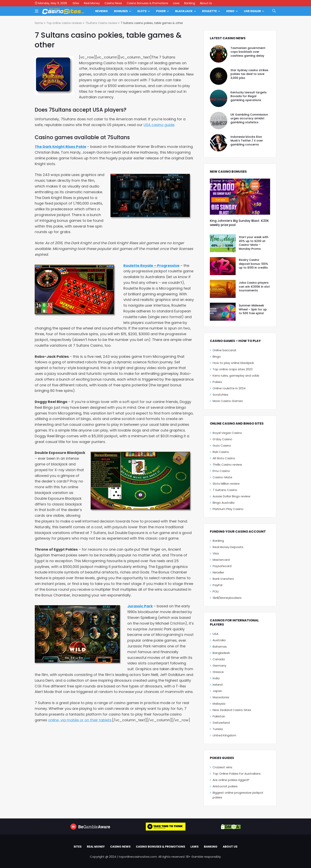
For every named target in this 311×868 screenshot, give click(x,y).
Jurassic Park (140, 606)
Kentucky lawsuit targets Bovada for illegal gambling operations (249, 96)
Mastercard (221, 560)
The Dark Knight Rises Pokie (60, 147)
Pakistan (219, 716)
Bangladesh (221, 653)
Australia (219, 640)
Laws (176, 3)
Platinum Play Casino (228, 509)
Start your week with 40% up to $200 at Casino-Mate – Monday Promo (254, 243)
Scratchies (220, 395)
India (216, 678)
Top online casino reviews (64, 23)
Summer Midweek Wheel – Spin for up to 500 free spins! (253, 309)
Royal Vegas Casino (227, 433)
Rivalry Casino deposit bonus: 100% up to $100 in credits (253, 264)
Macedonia (221, 697)
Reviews (101, 11)
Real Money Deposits (228, 547)
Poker (161, 11)
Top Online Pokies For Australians (237, 774)
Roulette (209, 11)
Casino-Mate (222, 477)
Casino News (113, 3)
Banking (190, 3)
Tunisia (218, 729)
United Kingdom (224, 735)
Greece (218, 672)
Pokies (217, 382)
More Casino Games (228, 401)
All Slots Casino (224, 458)
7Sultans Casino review (101, 23)
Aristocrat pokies (225, 786)
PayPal (217, 585)
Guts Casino (222, 445)
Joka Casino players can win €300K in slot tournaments (254, 287)
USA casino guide (159, 125)
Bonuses (121, 11)
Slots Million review (226, 484)
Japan (217, 691)
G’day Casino (222, 439)
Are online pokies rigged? (231, 780)
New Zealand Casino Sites (232, 710)
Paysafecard (222, 566)
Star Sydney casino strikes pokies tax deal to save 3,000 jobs (249, 74)
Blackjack (184, 11)
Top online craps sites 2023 (233, 369)
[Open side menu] (36, 11)
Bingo (217, 356)
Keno (230, 11)
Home (39, 23)
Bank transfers (223, 579)
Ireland (218, 685)
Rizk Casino (221, 452)
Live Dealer (252, 11)
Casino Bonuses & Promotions (147, 3)
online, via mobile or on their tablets (80, 720)
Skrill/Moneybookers (227, 598)
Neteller (218, 572)
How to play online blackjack (233, 363)
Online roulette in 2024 (229, 388)
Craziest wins (222, 767)
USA (215, 634)
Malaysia (219, 704)
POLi (216, 591)
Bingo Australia (224, 503)
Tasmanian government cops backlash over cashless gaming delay (248, 52)
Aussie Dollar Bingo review (231, 496)
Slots (142, 11)
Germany (219, 666)
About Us (206, 3)
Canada (219, 659)
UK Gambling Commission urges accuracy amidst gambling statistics (249, 118)
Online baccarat (225, 350)
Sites (76, 3)
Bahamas (220, 646)
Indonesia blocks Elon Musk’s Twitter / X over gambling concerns (247, 141)
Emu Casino (221, 471)
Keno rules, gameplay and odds (236, 376)
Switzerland (221, 723)
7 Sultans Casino (225, 490)
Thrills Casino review (227, 465)
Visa (216, 553)
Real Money (92, 3)
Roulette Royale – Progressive (151, 266)
